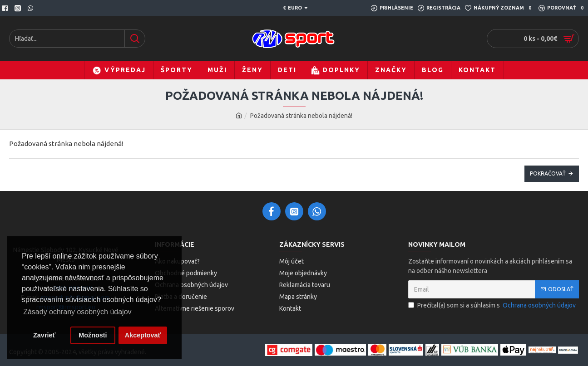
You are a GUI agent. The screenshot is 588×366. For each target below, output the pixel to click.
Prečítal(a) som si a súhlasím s (493, 305)
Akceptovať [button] (143, 335)
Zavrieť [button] (44, 335)
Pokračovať (548, 173)
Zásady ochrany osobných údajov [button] (77, 312)
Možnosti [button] (93, 335)
